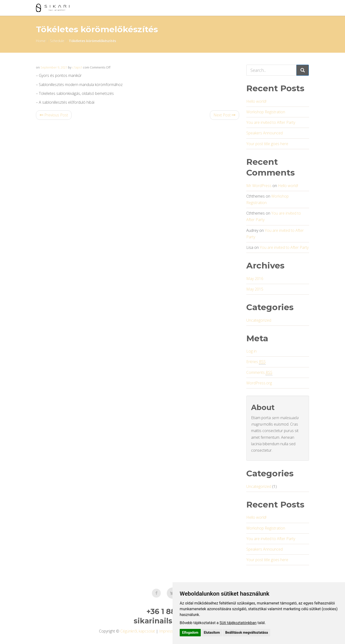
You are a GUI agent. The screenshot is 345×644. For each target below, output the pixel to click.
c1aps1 (77, 67)
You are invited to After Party (271, 122)
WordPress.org (259, 383)
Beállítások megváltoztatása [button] (247, 633)
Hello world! (256, 101)
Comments (259, 373)
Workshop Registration (266, 112)
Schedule (57, 41)
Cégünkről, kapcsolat (138, 631)
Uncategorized (259, 320)
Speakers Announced (264, 133)
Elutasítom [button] (212, 633)
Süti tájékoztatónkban (238, 623)
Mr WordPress (259, 186)
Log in (251, 351)
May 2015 (255, 289)
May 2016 (255, 279)
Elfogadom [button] (190, 633)
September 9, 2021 (54, 67)
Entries (256, 362)
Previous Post (54, 115)
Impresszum (170, 631)
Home (41, 41)
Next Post (224, 115)
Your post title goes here (267, 144)
